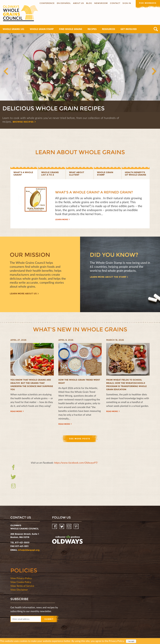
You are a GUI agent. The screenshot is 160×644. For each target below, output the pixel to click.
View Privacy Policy (21, 578)
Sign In (127, 3)
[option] (80, 81)
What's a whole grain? (23, 174)
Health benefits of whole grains (135, 174)
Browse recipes (24, 122)
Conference (47, 3)
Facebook (13, 469)
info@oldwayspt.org (29, 550)
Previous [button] (6, 71)
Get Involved (129, 29)
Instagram (13, 486)
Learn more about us (23, 294)
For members (148, 3)
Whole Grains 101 (14, 29)
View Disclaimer (19, 590)
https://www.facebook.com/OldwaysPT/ (76, 463)
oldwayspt (67, 540)
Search (156, 29)
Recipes (92, 29)
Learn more (62, 220)
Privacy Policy (116, 641)
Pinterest (76, 527)
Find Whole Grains (71, 29)
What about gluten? (77, 174)
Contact (115, 3)
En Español (64, 3)
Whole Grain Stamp (42, 29)
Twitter (13, 477)
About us (78, 3)
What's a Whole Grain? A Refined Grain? (94, 192)
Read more (16, 411)
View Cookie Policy (21, 582)
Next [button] (154, 71)
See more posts (80, 439)
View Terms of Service (22, 586)
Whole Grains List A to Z (50, 174)
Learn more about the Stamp (108, 277)
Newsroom (101, 3)
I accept (131, 641)
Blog (89, 3)
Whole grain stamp (105, 174)
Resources (109, 29)
